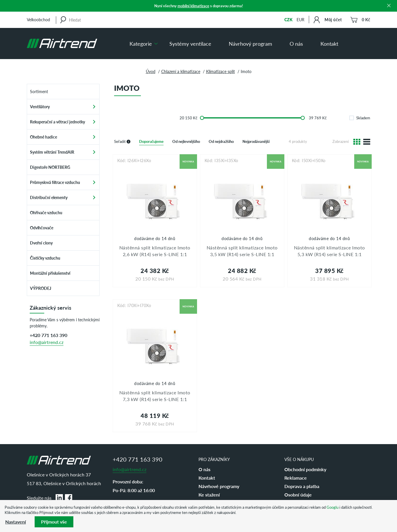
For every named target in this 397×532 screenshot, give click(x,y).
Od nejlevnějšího (186, 141)
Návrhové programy (219, 486)
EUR (301, 19)
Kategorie (141, 44)
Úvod (151, 71)
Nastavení (16, 522)
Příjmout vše (54, 522)
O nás (296, 44)
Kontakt (329, 44)
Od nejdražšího (221, 141)
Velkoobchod (38, 19)
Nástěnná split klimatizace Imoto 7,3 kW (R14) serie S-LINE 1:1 (155, 396)
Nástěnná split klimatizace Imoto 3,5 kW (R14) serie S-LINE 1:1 (242, 251)
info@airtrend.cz (47, 342)
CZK (288, 19)
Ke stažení (209, 495)
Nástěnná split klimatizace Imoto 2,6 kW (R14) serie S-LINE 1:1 (155, 251)
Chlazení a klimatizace (181, 71)
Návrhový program (250, 44)
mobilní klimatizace (193, 6)
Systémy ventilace (190, 44)
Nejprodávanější (256, 141)
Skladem (360, 118)
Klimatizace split (220, 71)
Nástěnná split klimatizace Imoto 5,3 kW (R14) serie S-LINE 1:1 (329, 251)
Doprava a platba (302, 486)
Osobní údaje (298, 495)
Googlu (333, 507)
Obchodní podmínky (305, 469)
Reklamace (296, 478)
